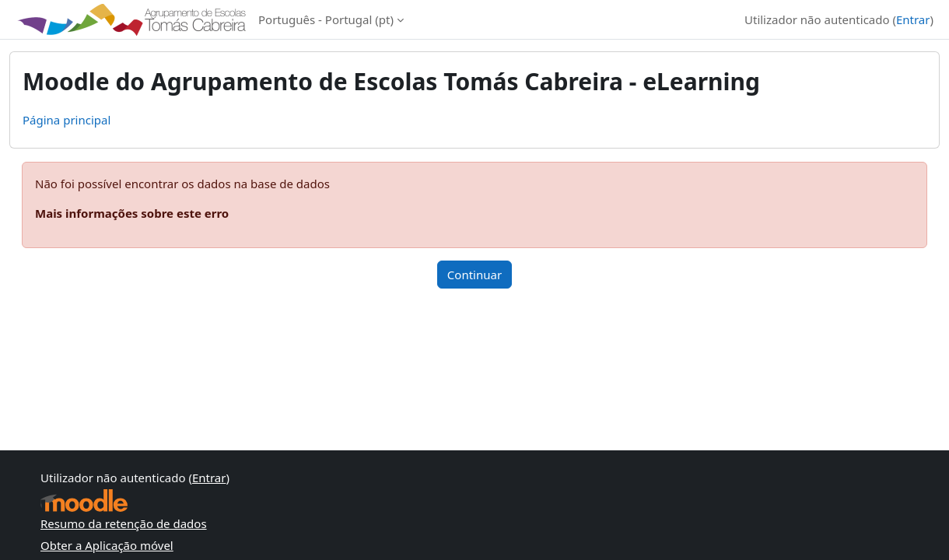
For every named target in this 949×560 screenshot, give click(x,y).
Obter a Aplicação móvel (107, 545)
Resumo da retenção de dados (124, 523)
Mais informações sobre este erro (132, 213)
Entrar (913, 19)
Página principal (67, 120)
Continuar (474, 275)
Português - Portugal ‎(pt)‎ (326, 19)
